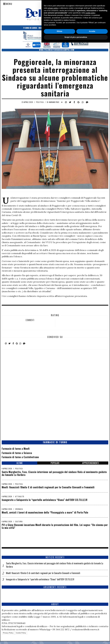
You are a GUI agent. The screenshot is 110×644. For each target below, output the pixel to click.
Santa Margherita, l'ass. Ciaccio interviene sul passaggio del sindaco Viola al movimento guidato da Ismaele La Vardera (54, 473)
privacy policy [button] (53, 610)
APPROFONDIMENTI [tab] (91, 463)
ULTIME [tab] (19, 463)
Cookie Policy (21, 633)
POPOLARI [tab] (55, 463)
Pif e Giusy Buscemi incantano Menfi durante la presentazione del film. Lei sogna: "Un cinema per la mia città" (55, 526)
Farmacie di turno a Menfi (16, 449)
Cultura (19, 521)
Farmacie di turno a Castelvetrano (20, 457)
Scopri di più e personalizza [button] (76, 639)
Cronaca (19, 509)
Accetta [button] (92, 633)
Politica (40, 102)
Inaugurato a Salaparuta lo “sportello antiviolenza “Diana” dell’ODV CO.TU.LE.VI (45, 500)
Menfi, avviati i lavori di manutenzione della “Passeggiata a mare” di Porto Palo (45, 512)
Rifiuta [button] (59, 633)
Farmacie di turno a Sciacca (17, 453)
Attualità (20, 496)
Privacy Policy (8, 633)
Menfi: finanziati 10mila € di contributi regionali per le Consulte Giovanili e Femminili (48, 487)
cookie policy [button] (90, 615)
